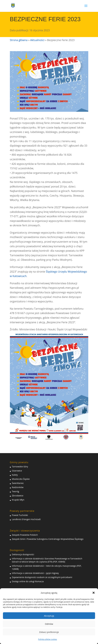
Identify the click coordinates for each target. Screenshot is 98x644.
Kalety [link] (15, 475)
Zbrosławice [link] (18, 496)
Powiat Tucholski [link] (20, 515)
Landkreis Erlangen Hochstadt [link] (26, 519)
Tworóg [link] (16, 491)
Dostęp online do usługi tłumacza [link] (28, 581)
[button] (94, 593)
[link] (13, 5)
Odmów (49, 624)
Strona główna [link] (19, 40)
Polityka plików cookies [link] (47, 639)
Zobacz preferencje (49, 632)
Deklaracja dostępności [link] (23, 554)
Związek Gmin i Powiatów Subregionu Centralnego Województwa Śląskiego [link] (48, 539)
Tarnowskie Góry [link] (20, 467)
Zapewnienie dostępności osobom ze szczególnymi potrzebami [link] (42, 577)
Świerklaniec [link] (18, 483)
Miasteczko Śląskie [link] (21, 479)
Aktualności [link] (37, 40)
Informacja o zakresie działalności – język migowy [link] (35, 573)
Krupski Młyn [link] (18, 500)
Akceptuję (49, 616)
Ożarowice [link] (17, 471)
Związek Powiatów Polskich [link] (25, 535)
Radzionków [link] (18, 487)
